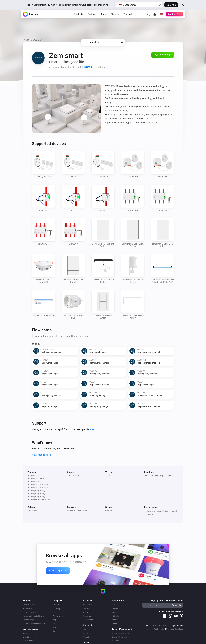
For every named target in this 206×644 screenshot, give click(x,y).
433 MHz (116, 616)
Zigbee (115, 609)
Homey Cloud (28, 605)
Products (78, 19)
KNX (114, 612)
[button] (139, 5)
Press (55, 623)
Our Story (56, 609)
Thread (115, 623)
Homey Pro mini (29, 612)
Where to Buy (58, 616)
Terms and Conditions (175, 629)
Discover (115, 19)
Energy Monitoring (119, 637)
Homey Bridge (29, 620)
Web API (86, 612)
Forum (85, 633)
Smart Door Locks (30, 637)
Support (128, 19)
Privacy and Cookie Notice (155, 629)
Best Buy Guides (31, 629)
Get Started (87, 605)
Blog (54, 620)
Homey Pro (27, 609)
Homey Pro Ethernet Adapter (34, 623)
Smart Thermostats (31, 641)
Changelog (87, 616)
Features (92, 19)
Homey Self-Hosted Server (34, 616)
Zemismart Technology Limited (158, 476)
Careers (56, 605)
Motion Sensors (29, 633)
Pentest (86, 637)
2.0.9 (108, 476)
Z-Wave (115, 605)
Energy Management (120, 633)
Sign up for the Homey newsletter (167, 601)
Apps (104, 19)
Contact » (110, 511)
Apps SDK (86, 609)
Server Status (88, 620)
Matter (115, 620)
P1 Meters (116, 641)
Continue (171, 5)
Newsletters (58, 627)
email (92, 429)
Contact (56, 631)
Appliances (32, 511)
